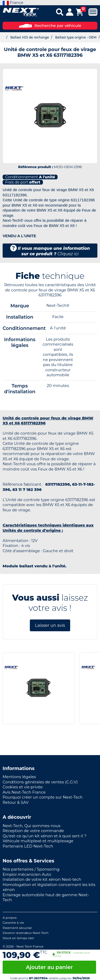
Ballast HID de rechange (30, 37)
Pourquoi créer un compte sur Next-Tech (43, 797)
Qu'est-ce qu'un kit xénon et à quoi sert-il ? (45, 836)
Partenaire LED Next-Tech (28, 846)
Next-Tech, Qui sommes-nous (32, 826)
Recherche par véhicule (50, 26)
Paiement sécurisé (17, 928)
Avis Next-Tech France (24, 792)
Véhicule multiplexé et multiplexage (38, 841)
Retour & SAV (16, 802)
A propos (10, 918)
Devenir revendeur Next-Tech (26, 933)
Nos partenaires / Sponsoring (31, 869)
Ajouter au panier (49, 967)
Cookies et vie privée (23, 787)
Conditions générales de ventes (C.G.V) (40, 782)
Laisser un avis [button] (50, 625)
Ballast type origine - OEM (76, 37)
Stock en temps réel (18, 938)
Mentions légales (19, 777)
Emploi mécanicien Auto (27, 874)
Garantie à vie (13, 923)
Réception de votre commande (33, 831)
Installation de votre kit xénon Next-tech (42, 879)
